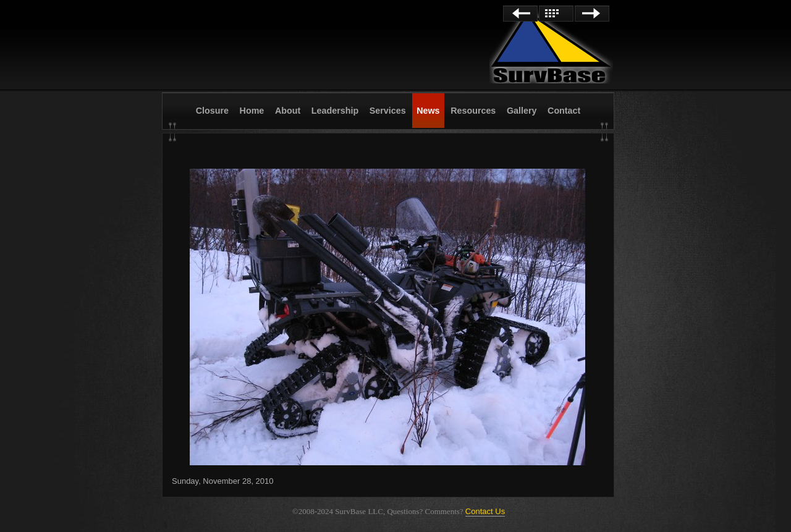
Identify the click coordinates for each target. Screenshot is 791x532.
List (556, 14)
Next (592, 14)
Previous (520, 14)
